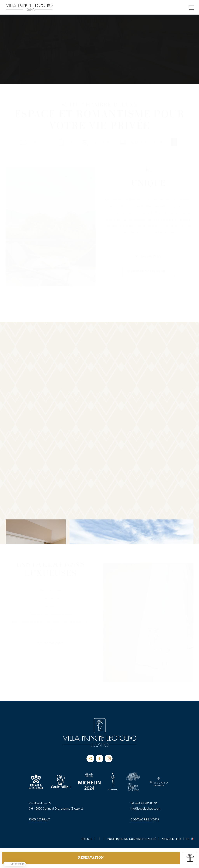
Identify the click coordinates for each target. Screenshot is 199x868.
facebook (99, 758)
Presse (87, 839)
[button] (15, 864)
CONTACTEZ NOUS (145, 820)
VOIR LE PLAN (39, 820)
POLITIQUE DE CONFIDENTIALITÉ (132, 839)
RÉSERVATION (91, 858)
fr (188, 839)
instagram (109, 758)
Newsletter (172, 839)
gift (190, 858)
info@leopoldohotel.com (145, 808)
